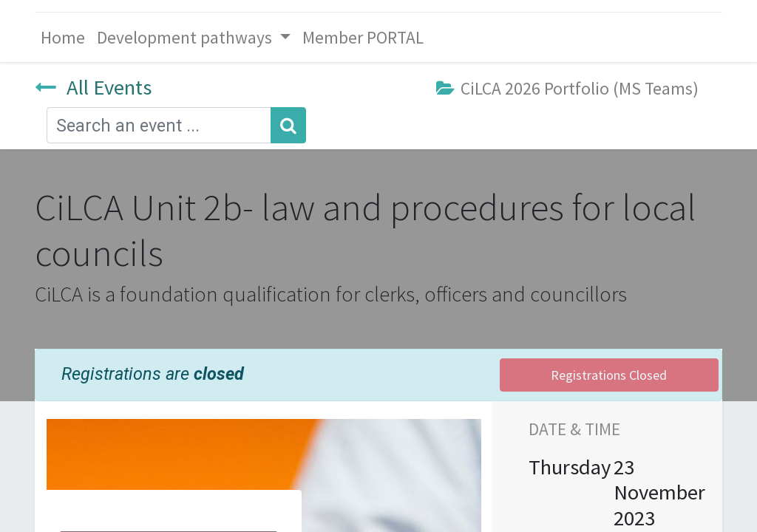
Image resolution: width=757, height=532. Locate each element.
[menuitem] (63, 37)
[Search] (288, 125)
